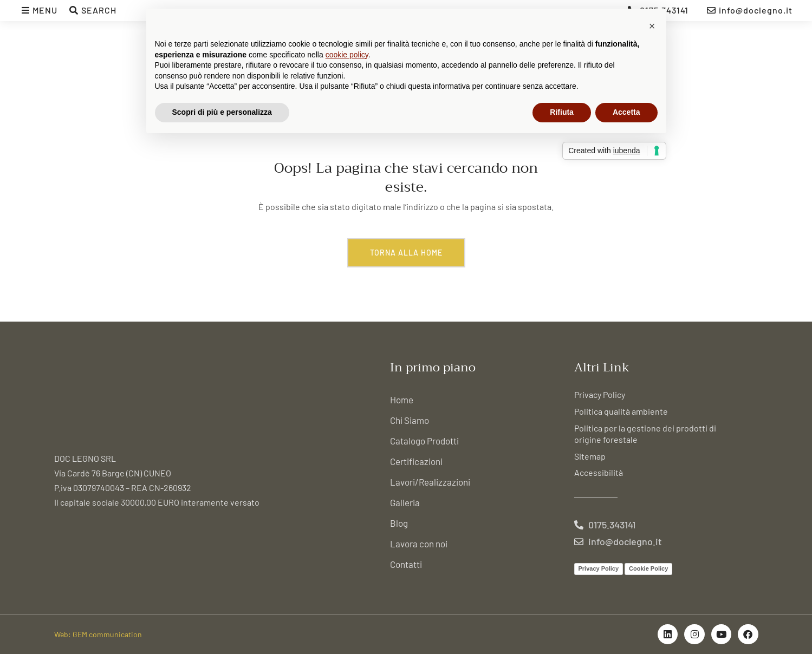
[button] (652, 26)
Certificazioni (416, 461)
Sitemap (590, 456)
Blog (399, 523)
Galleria (405, 502)
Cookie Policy (648, 568)
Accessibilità (599, 472)
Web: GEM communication (98, 634)
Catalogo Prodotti (424, 441)
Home (402, 400)
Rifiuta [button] (562, 112)
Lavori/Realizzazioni (430, 482)
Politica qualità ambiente (621, 411)
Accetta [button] (626, 112)
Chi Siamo (410, 420)
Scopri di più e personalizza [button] (222, 112)
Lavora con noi (419, 544)
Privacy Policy (600, 394)
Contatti (406, 564)
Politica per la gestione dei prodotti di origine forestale (645, 434)
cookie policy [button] (347, 55)
